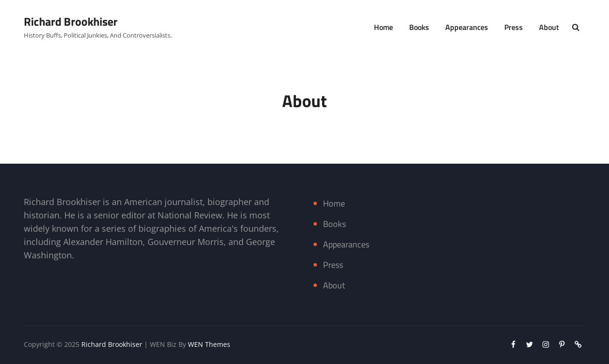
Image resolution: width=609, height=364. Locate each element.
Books (419, 27)
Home (383, 27)
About (549, 27)
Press (514, 27)
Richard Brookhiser (71, 21)
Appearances (467, 27)
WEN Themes (209, 344)
